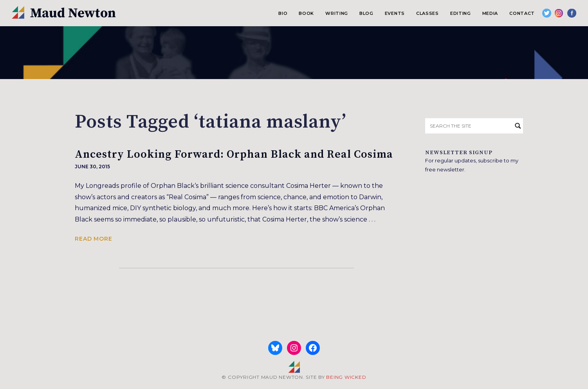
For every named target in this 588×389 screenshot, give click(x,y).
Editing (461, 13)
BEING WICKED (346, 377)
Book (306, 13)
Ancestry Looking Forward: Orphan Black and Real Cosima (234, 154)
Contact (522, 13)
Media (490, 13)
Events (395, 13)
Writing (337, 13)
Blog (366, 13)
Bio (283, 13)
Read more (94, 239)
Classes (427, 13)
